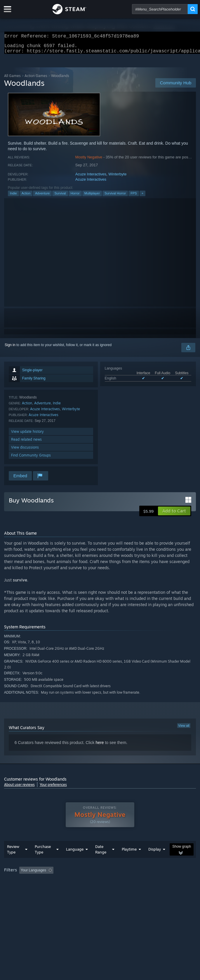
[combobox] (160, 9)
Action (26, 197)
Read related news (26, 443)
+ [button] (142, 197)
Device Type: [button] (153, 890)
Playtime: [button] (138, 882)
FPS (134, 197)
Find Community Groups (31, 459)
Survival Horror (115, 197)
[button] (174, 514)
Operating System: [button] (78, 890)
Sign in (10, 348)
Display (155, 861)
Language (75, 861)
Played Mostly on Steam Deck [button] (29, 890)
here (100, 746)
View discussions (25, 451)
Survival (60, 197)
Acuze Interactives (91, 178)
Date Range (101, 861)
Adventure (42, 197)
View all (184, 729)
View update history (27, 435)
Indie (13, 197)
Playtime (129, 861)
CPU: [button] (108, 890)
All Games (12, 79)
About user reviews (19, 788)
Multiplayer (92, 197)
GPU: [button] (127, 890)
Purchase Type (43, 861)
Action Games (36, 79)
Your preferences (53, 788)
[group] (100, 886)
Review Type (13, 861)
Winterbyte (117, 178)
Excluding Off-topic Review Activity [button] (92, 882)
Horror (75, 197)
